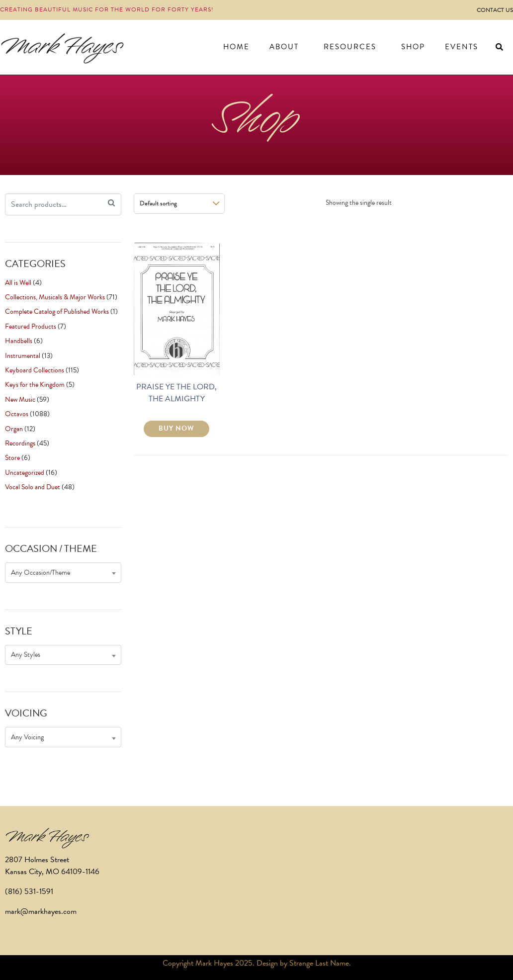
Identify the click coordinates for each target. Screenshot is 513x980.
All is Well (18, 283)
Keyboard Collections (35, 370)
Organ (14, 429)
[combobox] (63, 573)
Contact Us (495, 10)
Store (12, 458)
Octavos (17, 414)
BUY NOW (176, 428)
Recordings (20, 443)
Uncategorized (25, 473)
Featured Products (31, 326)
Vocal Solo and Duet (33, 487)
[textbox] (63, 573)
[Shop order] (179, 204)
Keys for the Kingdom (35, 385)
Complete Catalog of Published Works (57, 312)
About (284, 47)
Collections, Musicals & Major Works (55, 297)
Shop (413, 47)
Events (462, 47)
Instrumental (23, 356)
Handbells (19, 341)
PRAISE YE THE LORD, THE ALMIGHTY (176, 393)
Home (236, 47)
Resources (350, 47)
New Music (20, 400)
